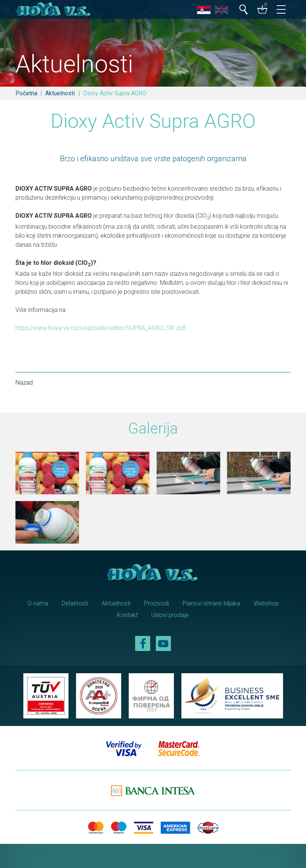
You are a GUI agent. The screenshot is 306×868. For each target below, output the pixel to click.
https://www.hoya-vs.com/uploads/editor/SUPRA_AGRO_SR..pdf (100, 328)
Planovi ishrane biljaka (211, 603)
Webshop (266, 603)
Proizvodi (157, 603)
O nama (38, 603)
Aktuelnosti (60, 93)
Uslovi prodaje (170, 615)
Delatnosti (75, 603)
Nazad (24, 383)
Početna (26, 93)
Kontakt (127, 615)
